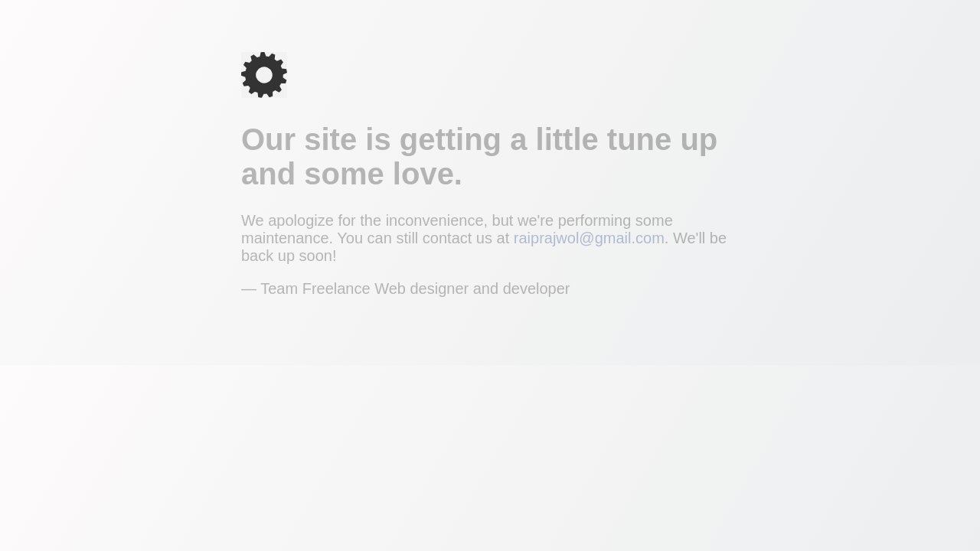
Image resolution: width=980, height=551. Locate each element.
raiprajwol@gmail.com (589, 238)
